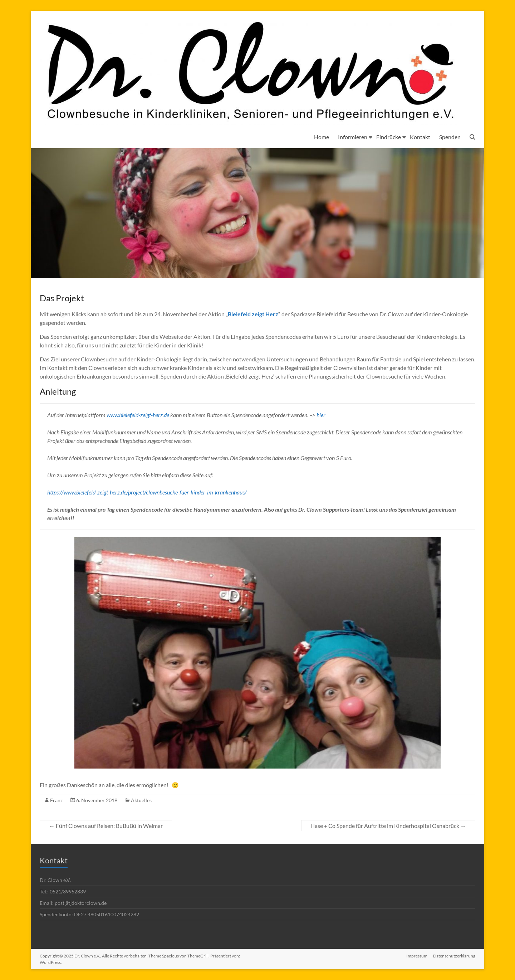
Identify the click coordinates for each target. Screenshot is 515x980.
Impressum (417, 956)
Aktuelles (141, 800)
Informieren (353, 137)
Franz (56, 800)
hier (321, 415)
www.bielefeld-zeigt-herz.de (138, 415)
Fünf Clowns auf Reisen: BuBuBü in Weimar (106, 826)
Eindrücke (389, 137)
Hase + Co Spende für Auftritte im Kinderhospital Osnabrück (388, 826)
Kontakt (420, 137)
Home (322, 137)
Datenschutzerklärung (454, 956)
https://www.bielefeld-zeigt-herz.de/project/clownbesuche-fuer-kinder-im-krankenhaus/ (147, 492)
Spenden (450, 137)
